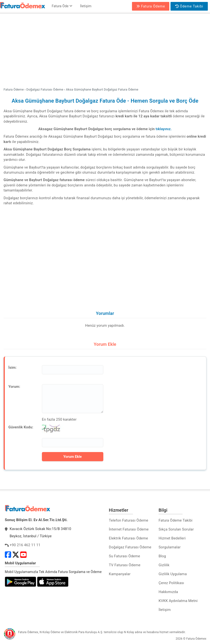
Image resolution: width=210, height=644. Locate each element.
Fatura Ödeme (151, 6)
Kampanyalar (120, 574)
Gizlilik (164, 565)
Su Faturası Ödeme (125, 556)
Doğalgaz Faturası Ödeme (130, 547)
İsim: (13, 368)
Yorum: (14, 387)
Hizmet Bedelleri (172, 538)
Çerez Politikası (171, 583)
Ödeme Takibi (189, 6)
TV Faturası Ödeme (125, 565)
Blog (162, 556)
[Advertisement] (105, 51)
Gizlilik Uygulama (173, 574)
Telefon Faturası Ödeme (128, 520)
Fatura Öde (62, 6)
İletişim (86, 6)
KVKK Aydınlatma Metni (178, 601)
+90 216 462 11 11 (25, 545)
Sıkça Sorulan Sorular (176, 529)
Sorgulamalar (170, 547)
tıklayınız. (164, 129)
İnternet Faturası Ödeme (129, 529)
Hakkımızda (168, 592)
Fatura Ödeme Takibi (175, 520)
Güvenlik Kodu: (21, 427)
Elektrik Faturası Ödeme (128, 538)
